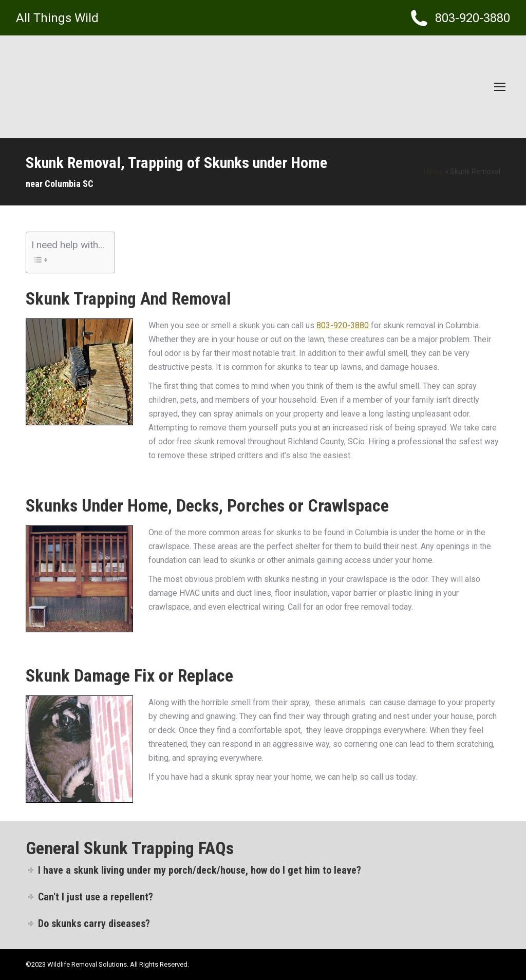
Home (434, 172)
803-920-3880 (343, 325)
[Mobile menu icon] (500, 87)
